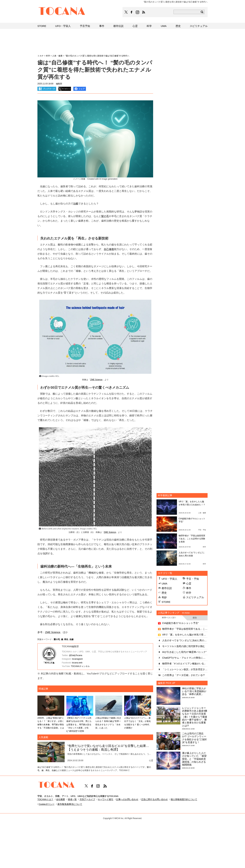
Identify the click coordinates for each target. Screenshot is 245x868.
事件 (189, 588)
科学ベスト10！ (169, 618)
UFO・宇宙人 (169, 579)
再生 (66, 639)
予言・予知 (193, 579)
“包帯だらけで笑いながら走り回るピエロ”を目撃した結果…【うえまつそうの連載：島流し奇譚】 (108, 748)
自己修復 (109, 249)
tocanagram (77, 659)
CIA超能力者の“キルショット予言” (180, 623)
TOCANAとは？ (45, 799)
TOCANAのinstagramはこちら (138, 12)
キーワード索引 (106, 799)
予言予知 (85, 26)
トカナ (40, 56)
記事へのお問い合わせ (127, 799)
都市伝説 (167, 588)
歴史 (164, 593)
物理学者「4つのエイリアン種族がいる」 (184, 664)
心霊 (189, 584)
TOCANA (62, 12)
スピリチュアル (195, 597)
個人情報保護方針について (184, 799)
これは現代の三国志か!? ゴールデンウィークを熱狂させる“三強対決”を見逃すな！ (194, 738)
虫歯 (71, 639)
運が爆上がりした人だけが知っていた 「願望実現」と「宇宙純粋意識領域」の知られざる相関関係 (194, 759)
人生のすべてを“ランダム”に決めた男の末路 (185, 640)
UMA (164, 584)
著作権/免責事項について (70, 804)
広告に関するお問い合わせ (154, 799)
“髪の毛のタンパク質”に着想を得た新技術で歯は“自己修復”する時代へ (97, 56)
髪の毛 (105, 216)
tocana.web (77, 663)
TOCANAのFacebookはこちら (132, 12)
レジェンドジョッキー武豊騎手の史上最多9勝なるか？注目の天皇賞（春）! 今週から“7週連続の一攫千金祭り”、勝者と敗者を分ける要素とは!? (195, 717)
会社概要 (61, 799)
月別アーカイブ (87, 799)
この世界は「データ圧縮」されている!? (183, 675)
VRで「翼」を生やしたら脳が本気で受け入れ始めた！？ (185, 635)
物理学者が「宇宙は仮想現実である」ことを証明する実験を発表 (192, 539)
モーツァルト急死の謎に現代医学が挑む (184, 646)
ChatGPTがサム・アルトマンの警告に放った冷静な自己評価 (185, 658)
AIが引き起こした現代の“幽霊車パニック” (184, 652)
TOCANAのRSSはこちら (144, 12)
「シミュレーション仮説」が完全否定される (185, 669)
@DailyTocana (76, 655)
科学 (189, 593)
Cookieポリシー (46, 804)
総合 (195, 618)
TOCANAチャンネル (80, 666)
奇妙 (164, 597)
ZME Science (96, 380)
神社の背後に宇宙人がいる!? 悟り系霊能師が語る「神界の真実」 (194, 691)
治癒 (76, 204)
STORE (166, 602)
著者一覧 (72, 799)
